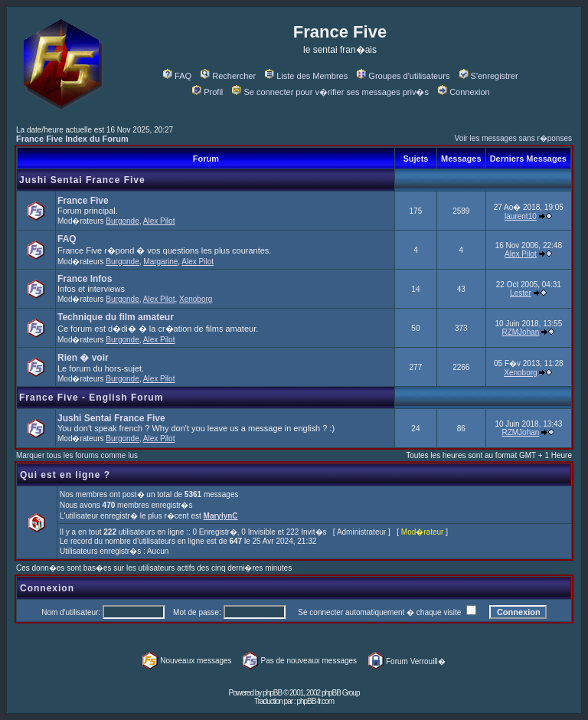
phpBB (272, 693)
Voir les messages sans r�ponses (513, 138)
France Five (83, 201)
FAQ (177, 76)
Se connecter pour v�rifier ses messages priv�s (330, 92)
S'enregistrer (489, 76)
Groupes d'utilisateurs (403, 76)
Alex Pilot (159, 221)
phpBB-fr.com (315, 701)
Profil (207, 92)
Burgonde (122, 221)
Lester (521, 293)
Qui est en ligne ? (65, 475)
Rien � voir (83, 358)
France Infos (85, 279)
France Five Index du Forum (72, 139)
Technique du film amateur (116, 317)
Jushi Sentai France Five (82, 180)
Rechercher (228, 76)
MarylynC (221, 516)
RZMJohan (520, 332)
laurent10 (521, 216)
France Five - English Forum (91, 398)
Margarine (160, 262)
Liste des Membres (306, 76)
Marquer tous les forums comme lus (77, 455)
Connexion (464, 92)
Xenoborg (196, 299)
